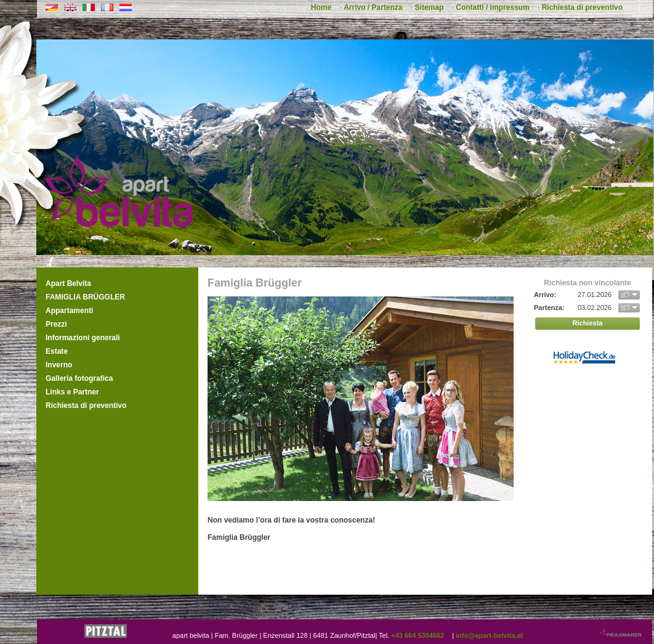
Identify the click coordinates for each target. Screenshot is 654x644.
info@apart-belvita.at (489, 635)
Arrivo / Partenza (373, 7)
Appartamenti (69, 311)
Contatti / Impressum (492, 7)
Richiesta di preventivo (582, 7)
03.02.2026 (595, 308)
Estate (57, 351)
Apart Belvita (68, 283)
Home (321, 7)
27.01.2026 (595, 295)
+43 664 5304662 (418, 635)
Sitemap (430, 7)
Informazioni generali (83, 338)
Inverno (59, 365)
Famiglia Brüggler (85, 297)
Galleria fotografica (79, 378)
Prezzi (56, 324)
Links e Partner (72, 392)
